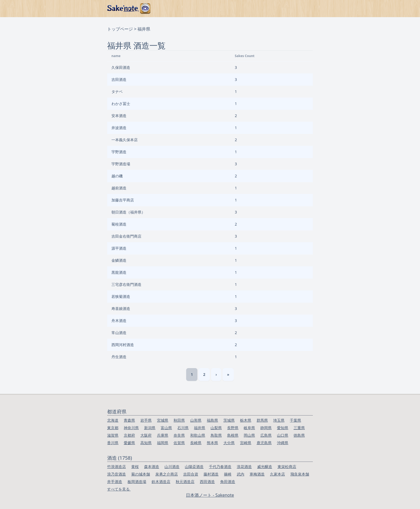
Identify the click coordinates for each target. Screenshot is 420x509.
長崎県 (196, 443)
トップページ (120, 29)
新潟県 (150, 428)
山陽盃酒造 (194, 467)
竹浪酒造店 (117, 467)
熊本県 (212, 443)
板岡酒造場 (137, 482)
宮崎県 (246, 443)
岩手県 (146, 420)
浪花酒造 (244, 467)
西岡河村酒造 (123, 345)
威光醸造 (265, 467)
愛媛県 (129, 443)
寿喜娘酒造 (121, 308)
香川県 (113, 443)
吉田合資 (191, 474)
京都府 (129, 435)
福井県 (200, 428)
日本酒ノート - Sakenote (210, 495)
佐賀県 (179, 443)
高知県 (146, 443)
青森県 (129, 420)
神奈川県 (131, 428)
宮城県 (163, 420)
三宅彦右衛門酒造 (126, 284)
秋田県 (179, 420)
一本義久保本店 (125, 140)
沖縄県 (283, 443)
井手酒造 (115, 482)
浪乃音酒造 (117, 474)
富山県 (166, 428)
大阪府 (146, 435)
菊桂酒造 (119, 224)
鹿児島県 (264, 443)
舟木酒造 (119, 321)
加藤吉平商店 (123, 200)
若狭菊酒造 (121, 296)
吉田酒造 (119, 79)
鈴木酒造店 (161, 482)
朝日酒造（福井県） (128, 212)
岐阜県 (249, 428)
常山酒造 (119, 333)
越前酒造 (119, 188)
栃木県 (246, 420)
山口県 (283, 435)
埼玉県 (279, 420)
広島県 (266, 435)
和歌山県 (198, 435)
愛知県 (283, 428)
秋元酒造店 (185, 482)
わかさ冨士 (121, 104)
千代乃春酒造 (220, 467)
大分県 (229, 443)
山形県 (196, 420)
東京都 (113, 428)
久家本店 (277, 474)
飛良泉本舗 (300, 474)
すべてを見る (119, 489)
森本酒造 (152, 467)
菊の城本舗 (141, 474)
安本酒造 (119, 116)
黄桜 (135, 467)
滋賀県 (113, 435)
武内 (241, 474)
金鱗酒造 (119, 260)
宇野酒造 (119, 152)
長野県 (233, 428)
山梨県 (216, 428)
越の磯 (117, 176)
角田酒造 (228, 482)
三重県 (299, 428)
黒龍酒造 (119, 272)
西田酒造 (207, 482)
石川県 (183, 428)
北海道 (113, 420)
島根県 (233, 435)
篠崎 (228, 474)
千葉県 (295, 420)
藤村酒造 (211, 474)
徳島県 (299, 435)
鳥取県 (216, 435)
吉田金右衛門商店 (126, 236)
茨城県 (229, 420)
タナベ (117, 91)
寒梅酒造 (257, 474)
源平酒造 (119, 248)
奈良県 (179, 435)
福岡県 (163, 443)
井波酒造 (119, 128)
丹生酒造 (119, 357)
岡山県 (249, 435)
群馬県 (262, 420)
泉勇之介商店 (167, 474)
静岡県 (266, 428)
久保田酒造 (121, 67)
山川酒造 (172, 467)
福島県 (212, 420)
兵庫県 (163, 435)
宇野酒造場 (121, 164)
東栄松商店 (287, 467)
